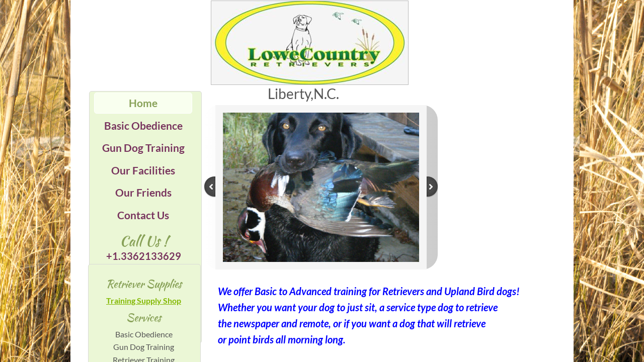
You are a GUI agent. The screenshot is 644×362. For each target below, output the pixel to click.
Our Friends (143, 192)
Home (143, 103)
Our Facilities (143, 170)
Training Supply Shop (144, 300)
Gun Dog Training (143, 148)
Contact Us (143, 215)
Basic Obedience (143, 125)
